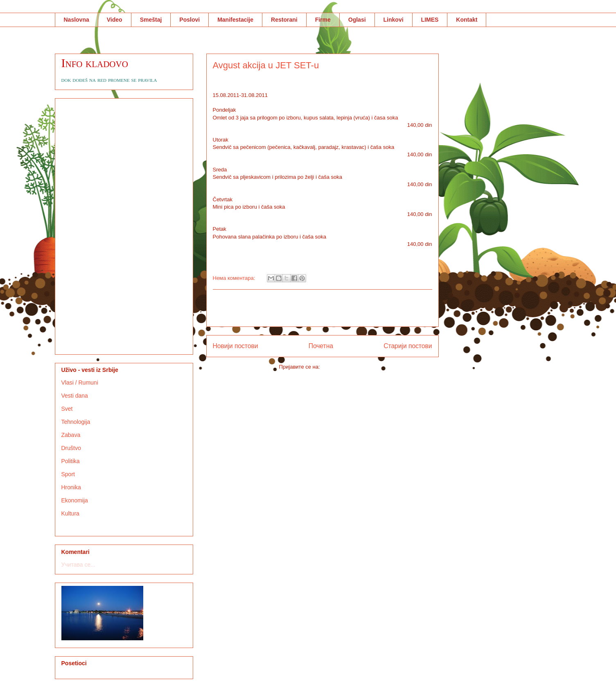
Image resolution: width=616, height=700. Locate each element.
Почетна (321, 346)
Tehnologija (76, 422)
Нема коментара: (235, 278)
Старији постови (408, 346)
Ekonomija (75, 500)
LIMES (430, 20)
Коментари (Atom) (343, 367)
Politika (71, 461)
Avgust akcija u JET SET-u (266, 65)
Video (115, 20)
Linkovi (394, 20)
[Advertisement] (323, 308)
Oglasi (357, 20)
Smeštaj (151, 20)
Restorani (284, 20)
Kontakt (467, 20)
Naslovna (77, 20)
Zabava (71, 435)
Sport (68, 474)
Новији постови (236, 346)
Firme (323, 20)
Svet (67, 409)
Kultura (70, 513)
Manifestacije (235, 20)
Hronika (71, 487)
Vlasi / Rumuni (80, 383)
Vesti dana (75, 396)
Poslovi (190, 20)
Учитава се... (78, 565)
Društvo (71, 448)
